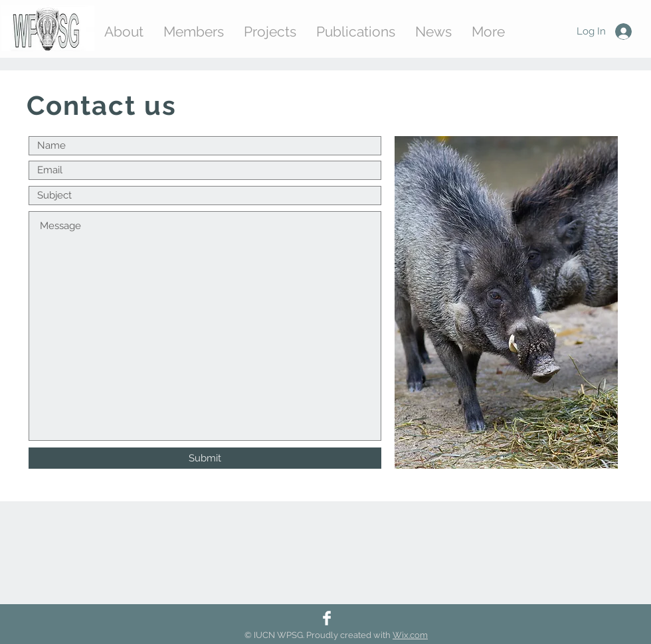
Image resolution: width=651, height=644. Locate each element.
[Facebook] (327, 618)
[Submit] (205, 458)
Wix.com (410, 635)
